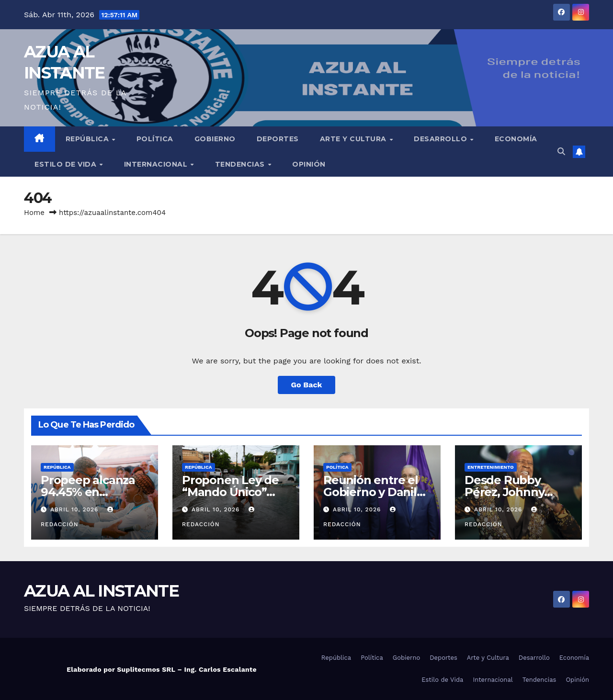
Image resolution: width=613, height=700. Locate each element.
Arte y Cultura (354, 139)
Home (34, 213)
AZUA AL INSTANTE (101, 591)
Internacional (157, 164)
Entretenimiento (491, 467)
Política (155, 139)
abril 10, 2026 (75, 509)
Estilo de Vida (67, 164)
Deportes (278, 139)
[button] (561, 152)
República (88, 139)
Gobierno (215, 139)
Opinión (309, 164)
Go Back (307, 385)
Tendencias (241, 164)
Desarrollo (442, 139)
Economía (516, 139)
